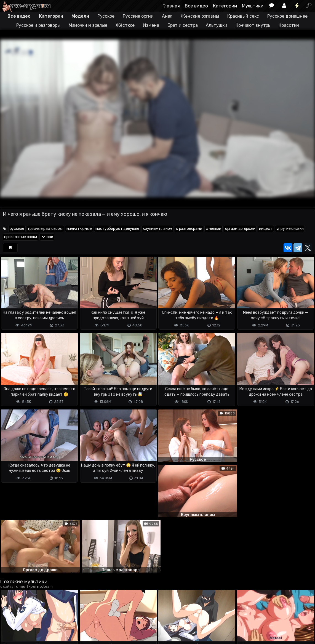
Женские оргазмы (200, 16)
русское (17, 229)
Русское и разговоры (38, 25)
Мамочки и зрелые (88, 25)
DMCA (9, 624)
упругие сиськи (290, 229)
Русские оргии (138, 16)
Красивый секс (243, 16)
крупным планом (157, 229)
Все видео (196, 6)
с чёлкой (213, 229)
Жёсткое (125, 25)
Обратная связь (58, 624)
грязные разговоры (45, 229)
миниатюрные (79, 229)
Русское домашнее (287, 16)
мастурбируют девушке (117, 229)
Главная (171, 6)
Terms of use (28, 624)
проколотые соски (21, 237)
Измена (151, 25)
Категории (225, 6)
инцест (266, 229)
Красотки (289, 25)
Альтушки (216, 25)
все (47, 237)
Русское (106, 16)
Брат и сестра (183, 25)
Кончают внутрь (253, 25)
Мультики (253, 6)
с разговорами (189, 229)
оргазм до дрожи (240, 229)
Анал (167, 16)
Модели (80, 16)
